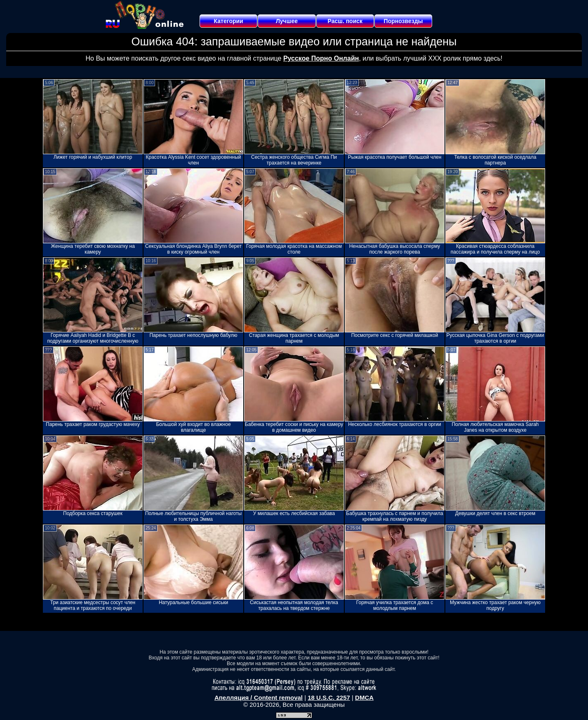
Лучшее (287, 21)
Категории (229, 21)
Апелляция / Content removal (259, 698)
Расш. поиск (345, 21)
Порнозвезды (403, 21)
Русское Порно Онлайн (321, 58)
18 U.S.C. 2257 (329, 698)
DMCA (364, 698)
